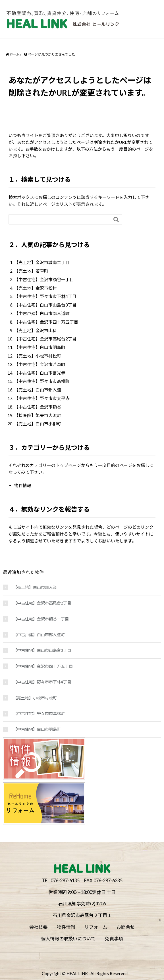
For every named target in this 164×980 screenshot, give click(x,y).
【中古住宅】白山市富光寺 (40, 373)
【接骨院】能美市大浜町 (38, 415)
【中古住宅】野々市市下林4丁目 (45, 296)
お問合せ (126, 927)
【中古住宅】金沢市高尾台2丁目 (45, 339)
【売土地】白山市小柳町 (38, 424)
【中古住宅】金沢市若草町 (40, 364)
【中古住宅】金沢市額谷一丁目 (44, 279)
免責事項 (114, 939)
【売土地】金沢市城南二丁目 (42, 262)
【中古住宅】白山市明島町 (40, 347)
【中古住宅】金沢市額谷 (38, 407)
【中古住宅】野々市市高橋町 (42, 381)
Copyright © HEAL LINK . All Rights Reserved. (85, 973)
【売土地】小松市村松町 (38, 356)
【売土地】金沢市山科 (36, 330)
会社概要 (38, 927)
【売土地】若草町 (31, 271)
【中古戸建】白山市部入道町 (42, 313)
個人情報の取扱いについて (68, 939)
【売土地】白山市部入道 (38, 390)
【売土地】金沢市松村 (36, 288)
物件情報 (23, 485)
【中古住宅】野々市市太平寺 (42, 398)
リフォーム (96, 927)
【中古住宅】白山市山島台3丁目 (45, 305)
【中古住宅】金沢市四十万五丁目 (46, 322)
